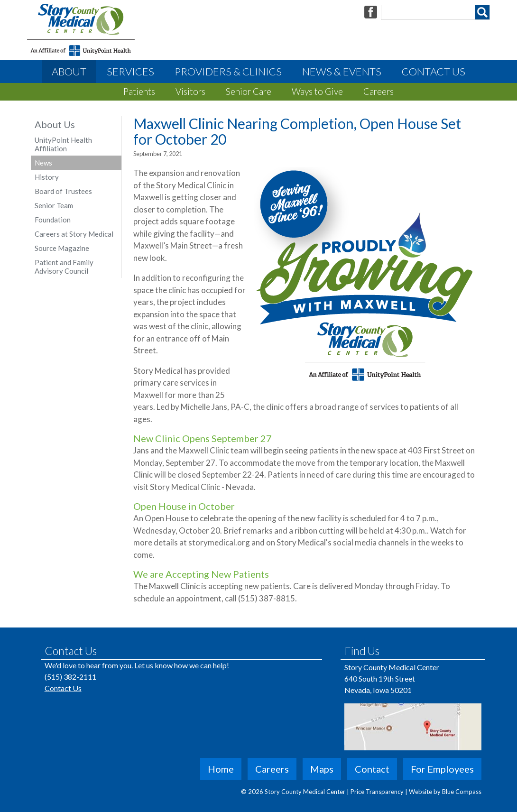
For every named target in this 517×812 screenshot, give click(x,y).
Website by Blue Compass (445, 792)
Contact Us (434, 71)
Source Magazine (62, 248)
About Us (55, 124)
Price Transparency (378, 792)
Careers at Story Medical (74, 234)
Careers (379, 91)
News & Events (342, 71)
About (69, 71)
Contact (372, 769)
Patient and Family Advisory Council (64, 267)
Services (130, 71)
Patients (139, 91)
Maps (322, 769)
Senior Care (249, 91)
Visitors (190, 91)
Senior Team (54, 205)
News (43, 163)
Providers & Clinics (228, 71)
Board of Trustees (63, 191)
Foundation (53, 220)
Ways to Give (317, 91)
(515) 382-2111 (70, 677)
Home (221, 769)
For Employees (442, 769)
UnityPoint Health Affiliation (63, 144)
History (47, 177)
